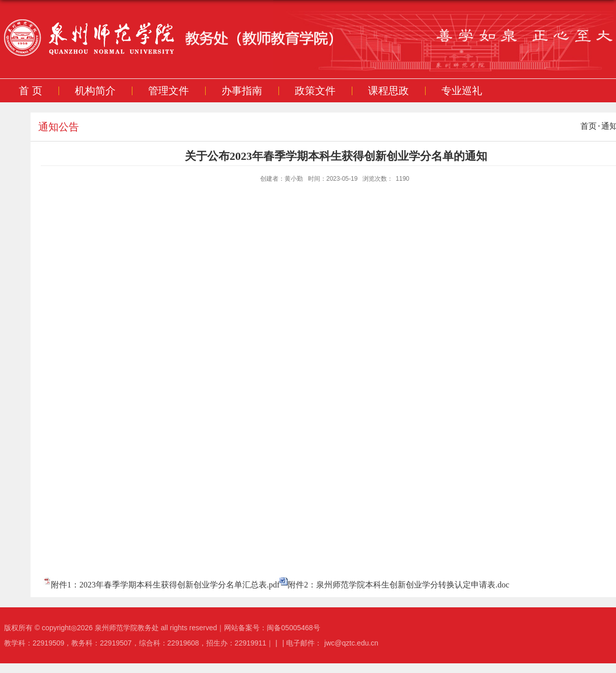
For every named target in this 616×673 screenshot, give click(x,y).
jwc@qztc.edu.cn (351, 643)
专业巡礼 (461, 91)
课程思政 (388, 91)
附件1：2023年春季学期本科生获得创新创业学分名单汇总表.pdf (165, 585)
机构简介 (95, 91)
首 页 (31, 91)
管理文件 (168, 91)
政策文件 (315, 91)
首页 (589, 126)
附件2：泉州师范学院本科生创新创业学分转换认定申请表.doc (398, 585)
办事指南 (241, 91)
